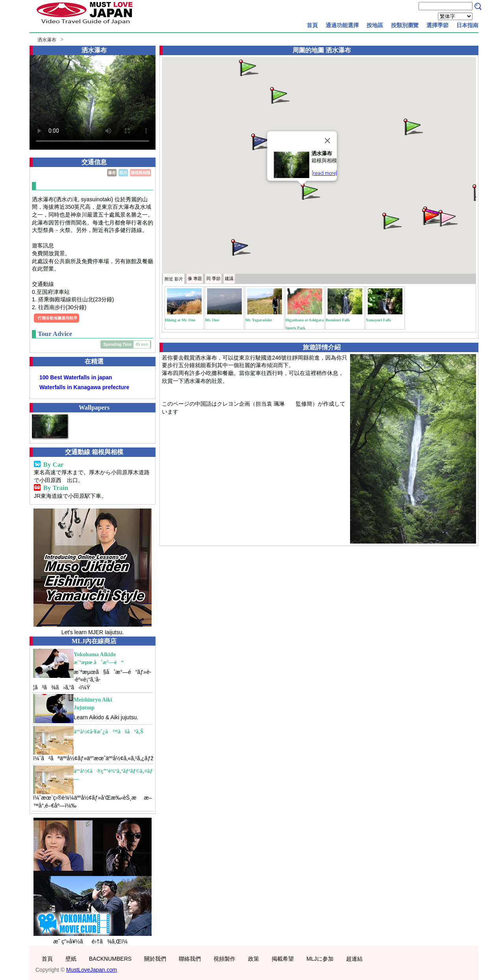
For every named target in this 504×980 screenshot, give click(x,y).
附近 (174, 279)
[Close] (328, 141)
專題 (195, 278)
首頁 (312, 25)
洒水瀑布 (47, 40)
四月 (123, 173)
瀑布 (112, 173)
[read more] (324, 173)
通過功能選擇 (342, 25)
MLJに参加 (320, 959)
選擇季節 (437, 25)
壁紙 (71, 959)
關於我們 (155, 959)
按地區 (375, 25)
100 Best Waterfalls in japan (76, 377)
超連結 (354, 959)
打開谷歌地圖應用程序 (57, 318)
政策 (254, 959)
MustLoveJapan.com (92, 970)
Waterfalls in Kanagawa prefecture (84, 387)
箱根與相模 (141, 173)
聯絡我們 (190, 959)
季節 (213, 278)
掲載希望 (283, 959)
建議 (229, 278)
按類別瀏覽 (405, 25)
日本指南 (467, 25)
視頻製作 (224, 959)
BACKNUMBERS (110, 959)
